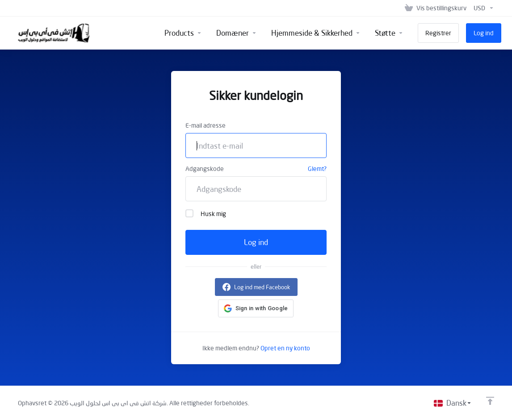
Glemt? (317, 168)
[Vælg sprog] (453, 403)
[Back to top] (490, 401)
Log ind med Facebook (262, 287)
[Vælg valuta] (482, 8)
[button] (256, 308)
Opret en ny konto (285, 348)
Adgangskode (205, 168)
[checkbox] (189, 213)
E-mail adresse (206, 125)
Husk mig (206, 213)
